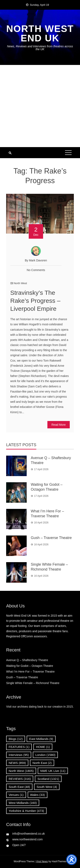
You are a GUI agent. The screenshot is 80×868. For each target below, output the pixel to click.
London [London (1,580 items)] (45, 755)
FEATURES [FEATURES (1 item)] (19, 747)
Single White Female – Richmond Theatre (33, 683)
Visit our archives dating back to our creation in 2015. (40, 707)
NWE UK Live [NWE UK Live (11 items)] (53, 771)
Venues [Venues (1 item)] (16, 795)
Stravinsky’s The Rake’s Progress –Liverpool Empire (35, 301)
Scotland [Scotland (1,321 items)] (48, 779)
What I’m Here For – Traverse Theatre (30, 672)
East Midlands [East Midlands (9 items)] (41, 739)
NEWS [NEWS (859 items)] (17, 763)
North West (20, 283)
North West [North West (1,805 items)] (21, 771)
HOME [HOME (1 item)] (43, 747)
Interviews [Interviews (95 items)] (19, 755)
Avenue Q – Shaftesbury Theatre (27, 660)
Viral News (42, 861)
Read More (59, 425)
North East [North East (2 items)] (42, 763)
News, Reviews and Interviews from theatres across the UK (40, 48)
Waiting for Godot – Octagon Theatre (30, 666)
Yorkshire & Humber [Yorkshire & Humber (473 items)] (26, 811)
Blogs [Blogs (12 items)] (16, 739)
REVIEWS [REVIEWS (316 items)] (20, 779)
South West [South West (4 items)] (47, 787)
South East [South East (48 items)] (19, 787)
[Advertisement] (40, 106)
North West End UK (40, 33)
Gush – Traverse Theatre (51, 538)
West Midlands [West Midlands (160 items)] (23, 803)
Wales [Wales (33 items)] (38, 795)
